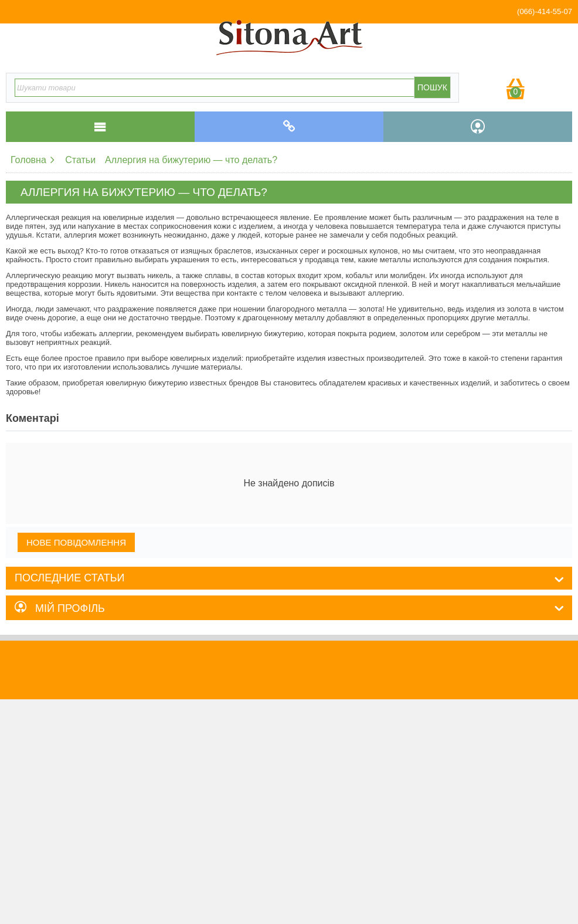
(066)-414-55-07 (545, 11)
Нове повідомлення (76, 542)
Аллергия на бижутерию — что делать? (191, 160)
